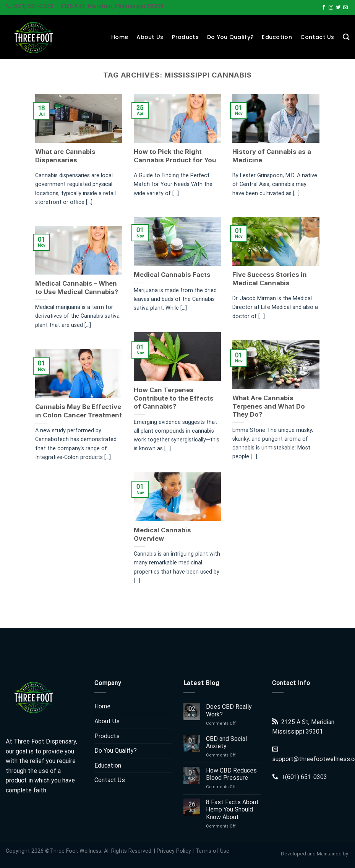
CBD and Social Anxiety (226, 742)
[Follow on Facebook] (324, 8)
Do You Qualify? (230, 37)
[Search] (346, 37)
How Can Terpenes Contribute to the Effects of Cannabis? (173, 398)
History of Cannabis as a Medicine (271, 156)
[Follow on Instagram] (331, 8)
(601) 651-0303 (306, 777)
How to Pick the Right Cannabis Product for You (174, 156)
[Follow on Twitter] (338, 8)
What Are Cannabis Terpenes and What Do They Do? (268, 406)
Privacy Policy (174, 851)
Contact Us (317, 37)
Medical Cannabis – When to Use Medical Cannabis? (77, 288)
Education (277, 37)
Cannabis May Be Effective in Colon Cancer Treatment (79, 411)
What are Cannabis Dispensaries (65, 156)
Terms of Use (212, 851)
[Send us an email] (345, 8)
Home (120, 37)
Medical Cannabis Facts (172, 275)
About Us (150, 37)
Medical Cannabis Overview (162, 533)
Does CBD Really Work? (229, 710)
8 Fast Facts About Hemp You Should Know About (232, 809)
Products (185, 37)
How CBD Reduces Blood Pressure (231, 774)
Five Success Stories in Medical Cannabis (269, 279)
